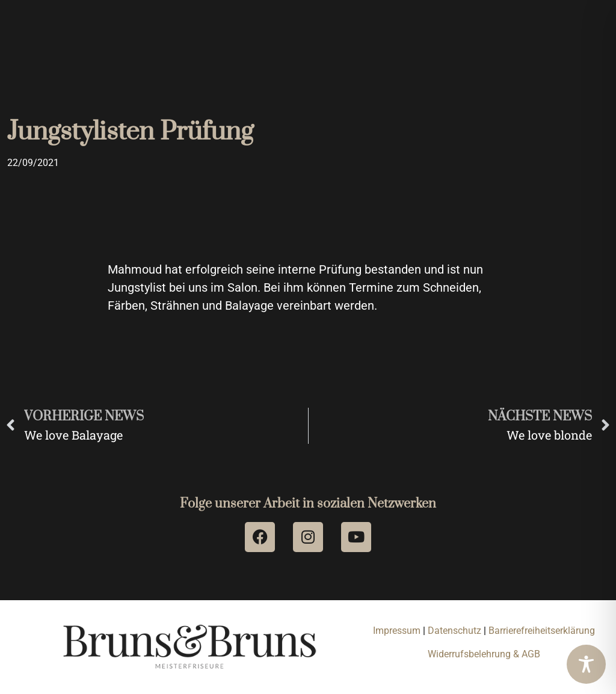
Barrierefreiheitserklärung (542, 631)
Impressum (397, 631)
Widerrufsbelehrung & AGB (484, 654)
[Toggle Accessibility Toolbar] (586, 664)
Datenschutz (456, 631)
